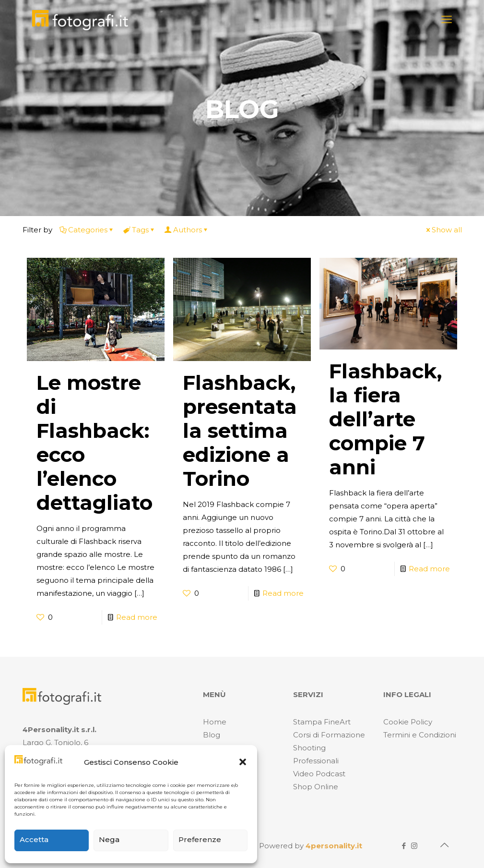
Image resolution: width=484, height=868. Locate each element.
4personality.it (334, 846)
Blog (212, 735)
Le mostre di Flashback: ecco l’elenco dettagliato (94, 443)
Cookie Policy (408, 722)
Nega (109, 839)
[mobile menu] (447, 20)
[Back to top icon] (445, 845)
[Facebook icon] (404, 846)
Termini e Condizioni (420, 735)
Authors (187, 230)
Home (215, 722)
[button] (243, 762)
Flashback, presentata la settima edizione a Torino (240, 431)
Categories (87, 230)
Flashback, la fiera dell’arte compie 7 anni (385, 419)
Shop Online (316, 787)
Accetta (34, 839)
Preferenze (200, 839)
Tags (140, 230)
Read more (137, 617)
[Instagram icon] (414, 846)
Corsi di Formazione (329, 735)
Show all (443, 230)
